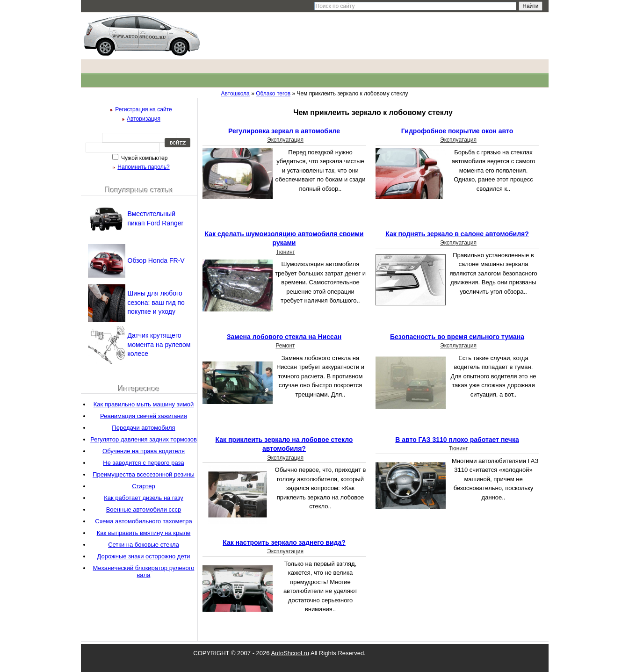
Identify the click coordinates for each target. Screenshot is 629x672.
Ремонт (285, 346)
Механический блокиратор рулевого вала (144, 571)
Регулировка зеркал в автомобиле (284, 131)
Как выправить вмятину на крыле (144, 533)
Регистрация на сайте (144, 109)
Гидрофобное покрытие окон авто (457, 131)
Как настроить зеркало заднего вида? (284, 542)
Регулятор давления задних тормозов (144, 439)
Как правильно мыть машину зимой (144, 404)
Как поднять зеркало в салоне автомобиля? (457, 234)
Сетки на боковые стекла (144, 545)
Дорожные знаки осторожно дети (144, 556)
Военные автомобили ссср (144, 509)
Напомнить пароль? (143, 167)
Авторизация (144, 119)
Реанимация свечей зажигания (144, 416)
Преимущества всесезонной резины (144, 474)
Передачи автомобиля (143, 428)
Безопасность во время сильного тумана (457, 337)
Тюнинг (285, 252)
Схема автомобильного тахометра (143, 521)
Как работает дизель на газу (144, 498)
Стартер (144, 486)
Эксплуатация (285, 140)
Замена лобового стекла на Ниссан (284, 337)
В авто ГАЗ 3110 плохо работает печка (457, 440)
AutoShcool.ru (290, 653)
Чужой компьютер (144, 158)
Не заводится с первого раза (143, 463)
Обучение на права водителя (144, 451)
